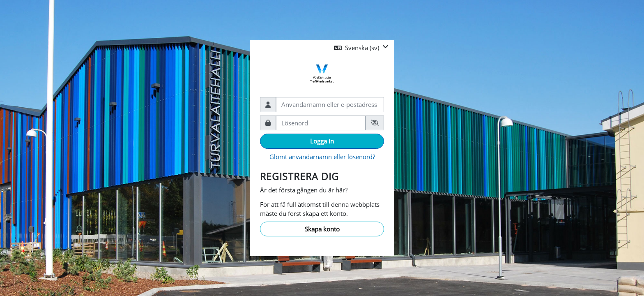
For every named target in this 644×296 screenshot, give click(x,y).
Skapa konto (322, 229)
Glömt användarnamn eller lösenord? (322, 157)
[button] (361, 48)
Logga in (322, 141)
